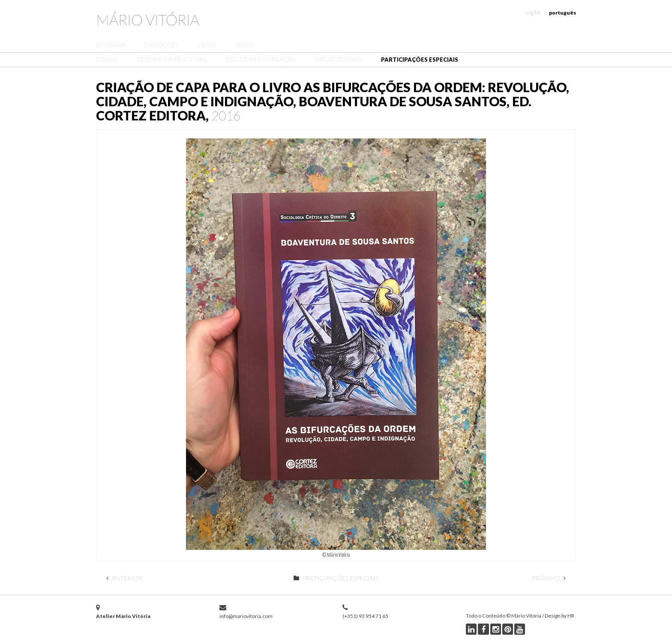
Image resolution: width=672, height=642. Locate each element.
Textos (245, 45)
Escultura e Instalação (261, 60)
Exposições (161, 45)
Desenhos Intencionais (172, 60)
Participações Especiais (420, 60)
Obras (207, 45)
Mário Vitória (148, 19)
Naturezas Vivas (338, 60)
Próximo (549, 578)
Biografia (111, 45)
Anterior (124, 578)
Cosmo (107, 60)
